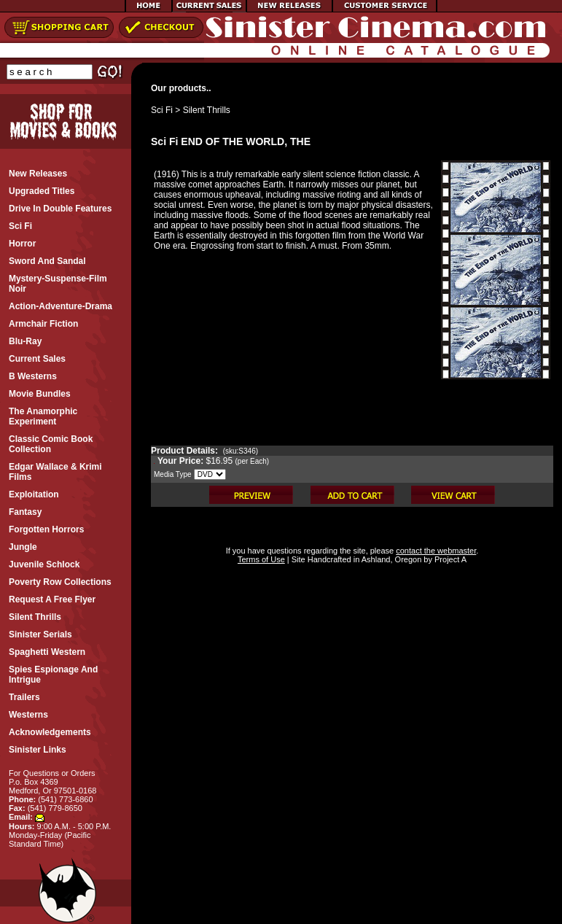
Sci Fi (162, 110)
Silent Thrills (207, 110)
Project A (449, 559)
